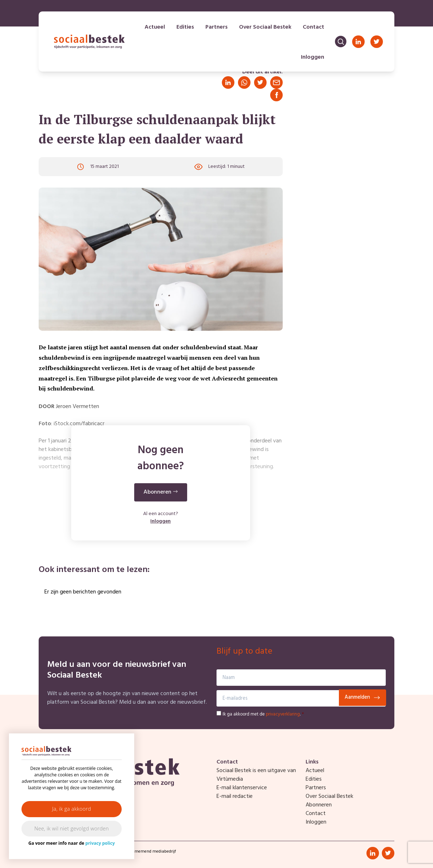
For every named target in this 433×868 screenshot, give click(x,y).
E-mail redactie (235, 796)
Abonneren (319, 805)
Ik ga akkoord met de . (263, 714)
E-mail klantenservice (242, 788)
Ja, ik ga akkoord (72, 809)
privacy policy (100, 843)
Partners (216, 27)
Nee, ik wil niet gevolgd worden (72, 828)
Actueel (155, 27)
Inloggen (313, 57)
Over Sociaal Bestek (265, 27)
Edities (185, 27)
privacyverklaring (283, 714)
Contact (313, 27)
